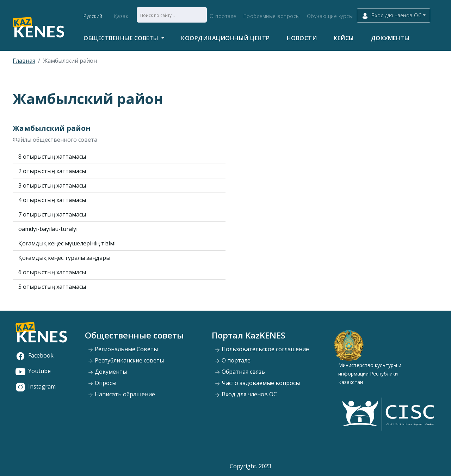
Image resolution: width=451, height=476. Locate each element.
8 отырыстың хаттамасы (52, 157)
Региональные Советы (123, 349)
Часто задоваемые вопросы (257, 383)
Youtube (33, 371)
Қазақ (121, 16)
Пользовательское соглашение (262, 349)
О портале (223, 16)
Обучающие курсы (330, 16)
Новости (302, 38)
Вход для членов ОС (246, 394)
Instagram (36, 386)
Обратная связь (240, 372)
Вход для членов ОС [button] (391, 16)
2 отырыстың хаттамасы (52, 171)
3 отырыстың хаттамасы (52, 185)
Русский (93, 16)
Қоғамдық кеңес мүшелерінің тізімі (67, 243)
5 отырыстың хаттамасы (52, 287)
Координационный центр (225, 38)
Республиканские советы (126, 360)
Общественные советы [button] (122, 38)
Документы (390, 38)
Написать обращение (121, 394)
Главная (24, 61)
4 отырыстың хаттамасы (52, 200)
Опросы (102, 383)
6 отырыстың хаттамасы (52, 272)
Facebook (35, 355)
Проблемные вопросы (272, 16)
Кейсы (344, 38)
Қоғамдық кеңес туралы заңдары (64, 258)
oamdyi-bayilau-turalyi (48, 229)
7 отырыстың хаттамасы (52, 214)
